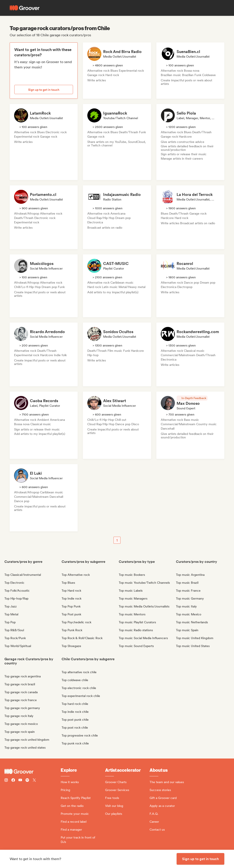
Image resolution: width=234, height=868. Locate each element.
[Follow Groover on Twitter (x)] (34, 781)
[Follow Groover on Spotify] (27, 781)
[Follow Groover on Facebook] (13, 781)
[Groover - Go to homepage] (33, 771)
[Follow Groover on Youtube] (20, 781)
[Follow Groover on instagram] (6, 781)
